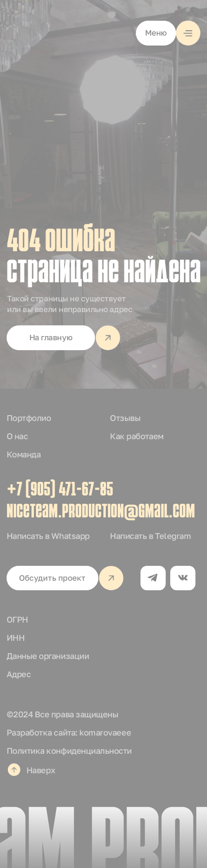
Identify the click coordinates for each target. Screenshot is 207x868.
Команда (24, 454)
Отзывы (125, 418)
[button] (168, 33)
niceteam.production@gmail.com (101, 513)
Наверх (41, 770)
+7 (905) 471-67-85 (60, 491)
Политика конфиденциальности (69, 750)
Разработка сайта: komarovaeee (69, 732)
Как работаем (137, 436)
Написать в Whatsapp (48, 536)
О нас (17, 436)
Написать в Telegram (150, 536)
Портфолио (29, 418)
